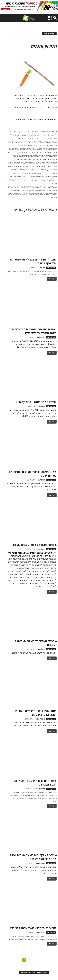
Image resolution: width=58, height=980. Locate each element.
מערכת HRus (40, 719)
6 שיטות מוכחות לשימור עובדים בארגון (35, 545)
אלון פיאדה (41, 406)
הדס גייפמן (41, 549)
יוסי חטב (42, 267)
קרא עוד (52, 279)
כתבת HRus (41, 337)
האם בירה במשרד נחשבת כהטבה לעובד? (33, 928)
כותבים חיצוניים (40, 789)
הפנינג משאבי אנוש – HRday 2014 (36, 402)
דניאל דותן (41, 480)
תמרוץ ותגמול (51, 268)
